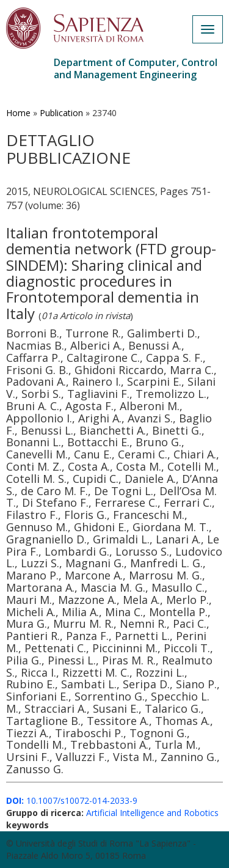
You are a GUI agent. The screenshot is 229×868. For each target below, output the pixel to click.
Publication (61, 113)
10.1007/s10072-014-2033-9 (72, 800)
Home (18, 113)
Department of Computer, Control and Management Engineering (136, 68)
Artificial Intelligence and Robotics (152, 813)
